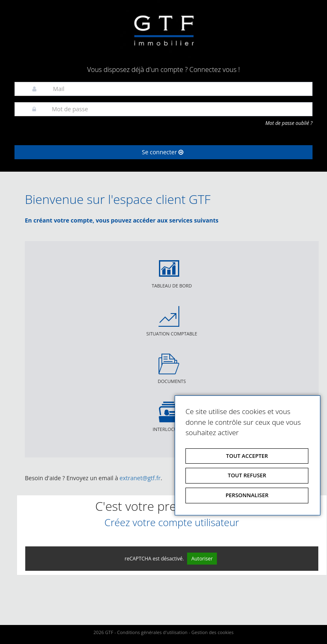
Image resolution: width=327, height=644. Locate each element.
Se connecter (163, 152)
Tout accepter (247, 456)
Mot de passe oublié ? (289, 123)
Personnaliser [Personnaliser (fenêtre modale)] (247, 495)
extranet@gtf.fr (140, 478)
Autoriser (202, 559)
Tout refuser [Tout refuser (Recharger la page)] (247, 475)
